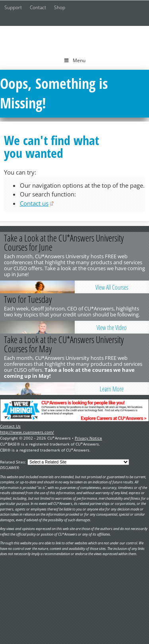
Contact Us (10, 426)
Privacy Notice (88, 438)
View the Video (112, 328)
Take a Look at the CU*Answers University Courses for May (64, 344)
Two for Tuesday (28, 299)
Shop (60, 7)
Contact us (34, 203)
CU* (75, 39)
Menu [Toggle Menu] (74, 60)
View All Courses (112, 287)
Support (13, 7)
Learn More (112, 389)
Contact (38, 7)
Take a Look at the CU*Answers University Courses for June (64, 242)
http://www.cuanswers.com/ (27, 432)
